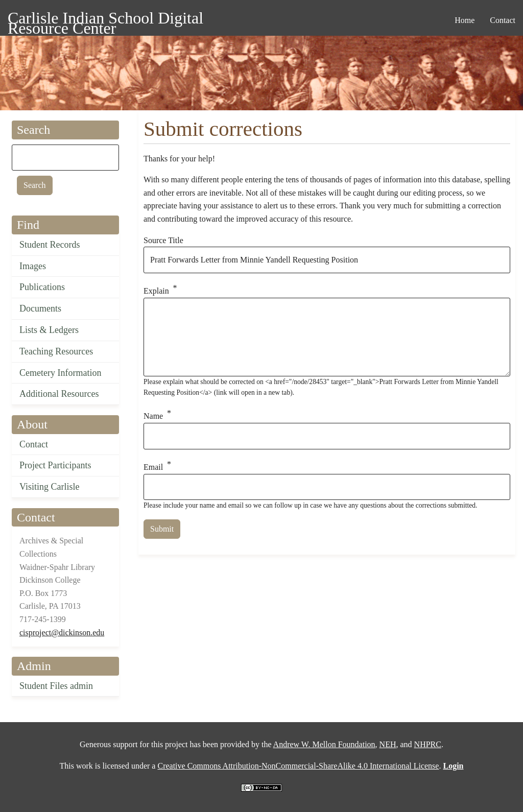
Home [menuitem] (465, 20)
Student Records (50, 245)
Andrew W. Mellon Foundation (324, 744)
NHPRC (428, 744)
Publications (42, 287)
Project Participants (55, 465)
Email (153, 467)
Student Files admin (56, 686)
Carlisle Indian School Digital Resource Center (105, 20)
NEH (388, 744)
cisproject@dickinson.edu (62, 632)
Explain (156, 291)
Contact (34, 444)
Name (153, 416)
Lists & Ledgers (49, 330)
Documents (40, 308)
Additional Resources (59, 394)
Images (33, 266)
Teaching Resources (56, 351)
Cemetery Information (60, 373)
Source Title (163, 240)
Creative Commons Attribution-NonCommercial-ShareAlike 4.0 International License (298, 766)
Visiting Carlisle (49, 487)
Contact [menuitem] (503, 20)
